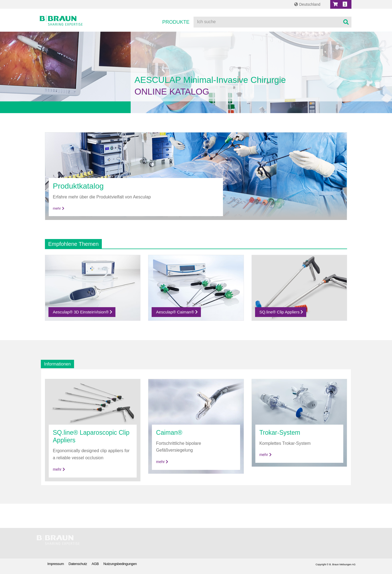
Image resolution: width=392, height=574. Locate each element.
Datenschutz (78, 564)
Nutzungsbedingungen (120, 564)
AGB (95, 564)
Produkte (176, 22)
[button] (341, 4)
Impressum (56, 564)
